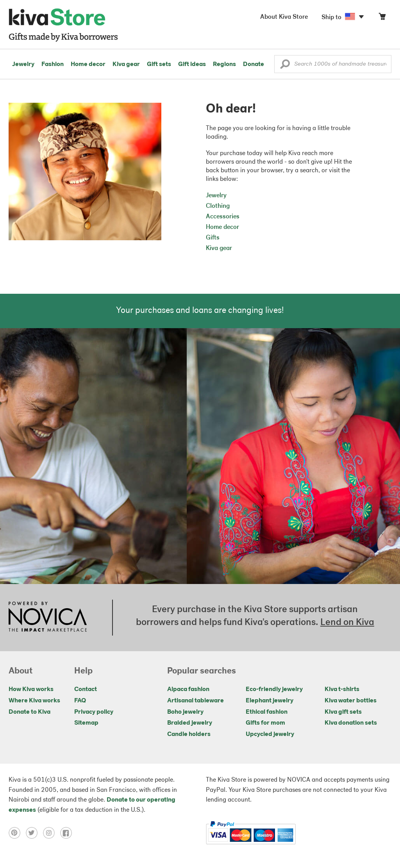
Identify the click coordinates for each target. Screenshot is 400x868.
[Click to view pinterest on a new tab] (17, 833)
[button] (285, 66)
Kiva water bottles (351, 701)
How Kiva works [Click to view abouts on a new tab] (31, 689)
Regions (224, 64)
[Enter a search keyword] (333, 64)
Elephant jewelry (270, 701)
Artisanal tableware (196, 701)
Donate (254, 64)
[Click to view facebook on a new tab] (68, 833)
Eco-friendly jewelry (274, 689)
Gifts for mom (265, 723)
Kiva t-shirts (342, 689)
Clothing (218, 206)
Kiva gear (126, 64)
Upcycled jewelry (270, 734)
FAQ (80, 701)
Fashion (53, 64)
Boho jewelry (185, 712)
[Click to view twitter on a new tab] (34, 833)
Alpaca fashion (188, 689)
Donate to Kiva (29, 712)
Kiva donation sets (351, 723)
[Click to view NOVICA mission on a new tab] (48, 618)
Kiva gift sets (343, 712)
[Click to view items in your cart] (382, 18)
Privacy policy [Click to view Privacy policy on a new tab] (94, 712)
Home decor (88, 64)
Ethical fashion (267, 712)
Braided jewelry (190, 723)
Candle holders (189, 734)
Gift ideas (192, 64)
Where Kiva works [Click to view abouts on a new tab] (34, 701)
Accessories (223, 217)
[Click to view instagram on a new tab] (52, 833)
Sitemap (86, 723)
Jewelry (23, 64)
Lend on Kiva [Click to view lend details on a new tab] (347, 623)
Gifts (213, 238)
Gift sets (159, 64)
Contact (86, 689)
